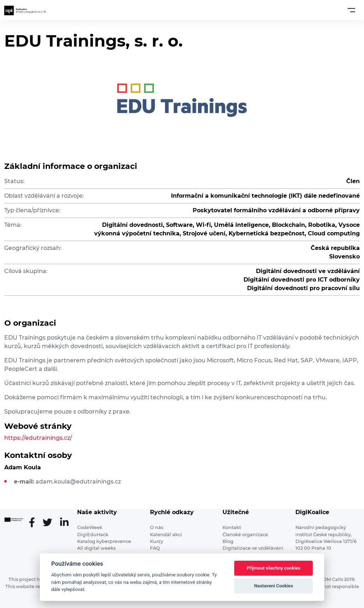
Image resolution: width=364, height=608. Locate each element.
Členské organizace (245, 535)
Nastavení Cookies (274, 586)
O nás (157, 527)
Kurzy (157, 541)
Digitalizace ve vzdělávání (253, 548)
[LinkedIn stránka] (64, 523)
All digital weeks (96, 548)
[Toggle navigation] (351, 10)
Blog (228, 541)
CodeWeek (90, 527)
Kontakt (232, 527)
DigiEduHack (93, 535)
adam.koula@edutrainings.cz (78, 482)
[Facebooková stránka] (35, 523)
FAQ (155, 548)
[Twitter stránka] (50, 523)
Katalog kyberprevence (104, 541)
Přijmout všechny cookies (274, 568)
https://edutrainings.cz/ (38, 438)
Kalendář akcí (166, 535)
